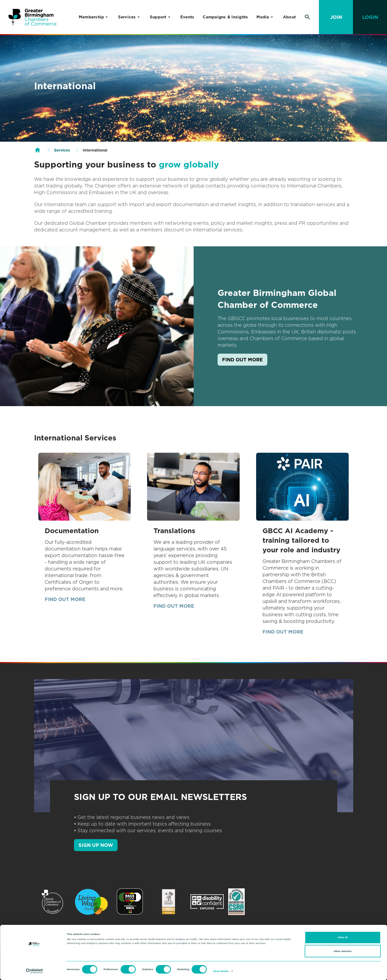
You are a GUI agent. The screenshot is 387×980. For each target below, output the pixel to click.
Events (187, 17)
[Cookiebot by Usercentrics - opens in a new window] (34, 971)
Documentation (72, 531)
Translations (174, 531)
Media (263, 17)
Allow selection (343, 951)
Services (127, 17)
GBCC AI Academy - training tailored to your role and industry (301, 540)
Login (370, 17)
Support (158, 17)
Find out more (242, 360)
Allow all (343, 937)
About (289, 17)
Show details (221, 971)
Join (336, 17)
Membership (91, 17)
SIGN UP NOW (96, 845)
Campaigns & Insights (225, 17)
